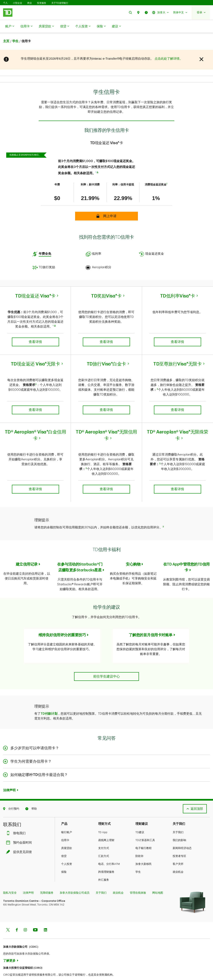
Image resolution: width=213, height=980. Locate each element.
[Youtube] (35, 920)
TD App (103, 822)
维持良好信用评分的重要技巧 (62, 625)
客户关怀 (178, 853)
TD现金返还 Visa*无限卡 (35, 354)
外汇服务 (104, 869)
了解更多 (9, 950)
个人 (5, 3)
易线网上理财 (106, 830)
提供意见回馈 (20, 842)
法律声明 (9, 780)
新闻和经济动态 (182, 838)
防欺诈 (139, 846)
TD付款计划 (49, 703)
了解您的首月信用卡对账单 (151, 625)
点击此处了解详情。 (169, 48)
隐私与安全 (10, 882)
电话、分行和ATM (109, 853)
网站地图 (158, 882)
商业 (30, 3)
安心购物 (133, 554)
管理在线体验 (138, 882)
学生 (138, 861)
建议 (116, 26)
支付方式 (104, 838)
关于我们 (178, 822)
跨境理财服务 (106, 861)
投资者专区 (179, 846)
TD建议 (140, 822)
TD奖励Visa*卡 (106, 286)
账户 (10, 26)
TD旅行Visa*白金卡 (106, 354)
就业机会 (178, 861)
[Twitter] (8, 920)
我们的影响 (179, 830)
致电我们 (17, 823)
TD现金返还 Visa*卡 (35, 286)
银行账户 (67, 822)
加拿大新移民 (144, 853)
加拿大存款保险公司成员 (75, 882)
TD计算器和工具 (145, 830)
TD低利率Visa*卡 (178, 286)
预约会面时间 (20, 832)
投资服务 (42, 3)
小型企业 (17, 3)
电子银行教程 (144, 838)
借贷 (65, 26)
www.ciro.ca (13, 971)
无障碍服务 (47, 882)
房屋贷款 (46, 26)
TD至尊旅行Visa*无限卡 (177, 354)
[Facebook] (17, 920)
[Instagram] (25, 920)
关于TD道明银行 (60, 3)
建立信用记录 (27, 554)
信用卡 (26, 26)
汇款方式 (104, 846)
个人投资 (83, 26)
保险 (101, 26)
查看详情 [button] (35, 331)
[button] (130, 12)
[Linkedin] (45, 920)
